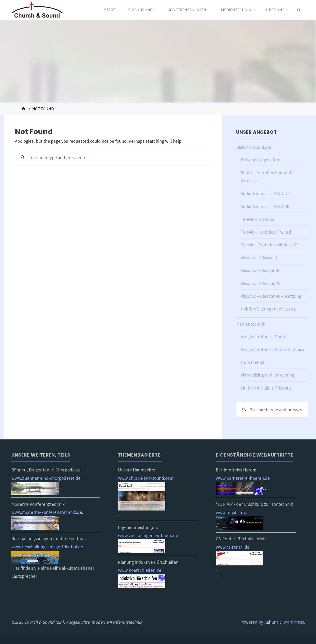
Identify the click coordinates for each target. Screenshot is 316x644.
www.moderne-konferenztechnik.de (47, 512)
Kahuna (271, 622)
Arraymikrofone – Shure (264, 337)
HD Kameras (252, 362)
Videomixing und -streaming (267, 375)
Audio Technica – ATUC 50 (265, 193)
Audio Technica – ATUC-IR (265, 206)
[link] (299, 10)
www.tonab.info (231, 512)
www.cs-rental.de (233, 547)
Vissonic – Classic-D (259, 258)
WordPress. (294, 622)
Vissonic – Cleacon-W (261, 283)
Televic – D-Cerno (257, 219)
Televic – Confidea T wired (266, 232)
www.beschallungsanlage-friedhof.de (47, 547)
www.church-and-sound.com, (146, 478)
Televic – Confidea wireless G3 (269, 245)
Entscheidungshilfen (261, 160)
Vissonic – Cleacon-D (260, 270)
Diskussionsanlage (254, 147)
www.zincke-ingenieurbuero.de (148, 535)
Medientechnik (251, 324)
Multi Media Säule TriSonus (266, 388)
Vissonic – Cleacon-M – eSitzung (271, 296)
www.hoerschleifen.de (140, 570)
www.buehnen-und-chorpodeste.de (46, 478)
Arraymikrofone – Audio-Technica (272, 349)
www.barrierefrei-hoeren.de (243, 478)
